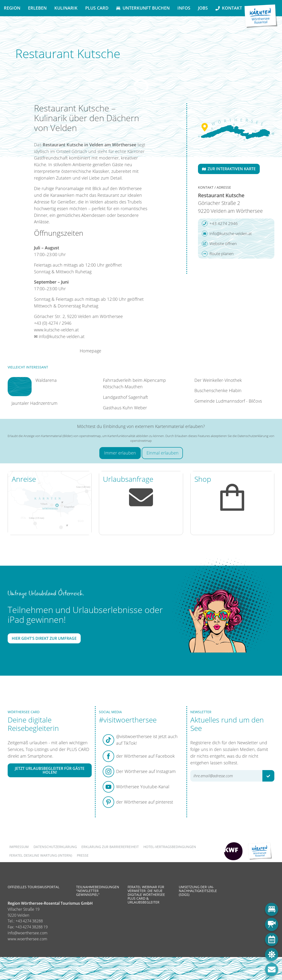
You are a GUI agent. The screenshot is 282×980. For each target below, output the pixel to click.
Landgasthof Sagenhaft (125, 397)
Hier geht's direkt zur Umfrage (44, 638)
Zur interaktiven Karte (229, 169)
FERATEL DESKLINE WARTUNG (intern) (41, 855)
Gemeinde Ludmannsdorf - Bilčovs (228, 401)
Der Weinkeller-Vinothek (218, 380)
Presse (83, 855)
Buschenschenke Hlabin (218, 390)
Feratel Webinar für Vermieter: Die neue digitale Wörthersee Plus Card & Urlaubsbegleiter (146, 895)
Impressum (19, 847)
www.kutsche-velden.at (56, 330)
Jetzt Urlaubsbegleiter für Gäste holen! (50, 770)
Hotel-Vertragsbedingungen (170, 847)
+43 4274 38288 (29, 921)
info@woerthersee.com (28, 933)
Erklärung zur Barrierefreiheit (110, 847)
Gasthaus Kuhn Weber (125, 408)
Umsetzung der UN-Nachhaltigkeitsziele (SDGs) (198, 891)
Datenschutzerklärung (55, 847)
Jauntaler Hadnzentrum (34, 403)
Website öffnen (219, 244)
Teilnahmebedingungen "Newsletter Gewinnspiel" (98, 891)
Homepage (90, 351)
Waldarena (46, 380)
